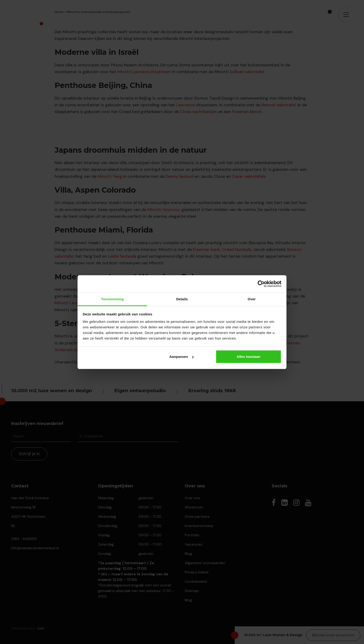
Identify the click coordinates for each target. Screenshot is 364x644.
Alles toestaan (249, 357)
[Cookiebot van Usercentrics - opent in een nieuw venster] (261, 284)
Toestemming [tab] (112, 299)
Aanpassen (182, 357)
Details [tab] (182, 299)
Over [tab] (252, 299)
